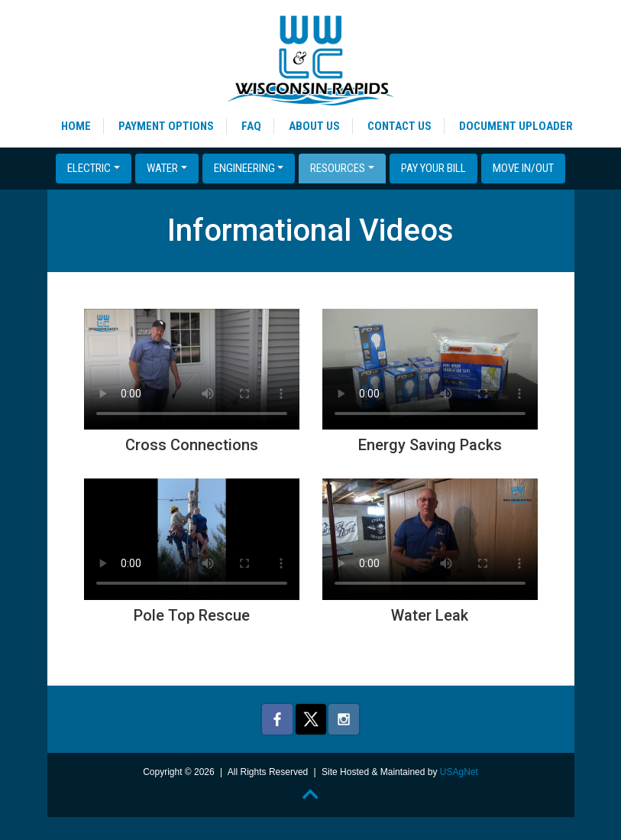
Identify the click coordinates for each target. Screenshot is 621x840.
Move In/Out (523, 168)
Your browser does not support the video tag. (192, 370)
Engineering (244, 168)
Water (162, 168)
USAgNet (459, 772)
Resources (338, 168)
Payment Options (166, 126)
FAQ (251, 126)
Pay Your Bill (433, 168)
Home (76, 126)
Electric (89, 168)
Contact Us (399, 126)
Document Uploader (516, 126)
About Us (314, 126)
